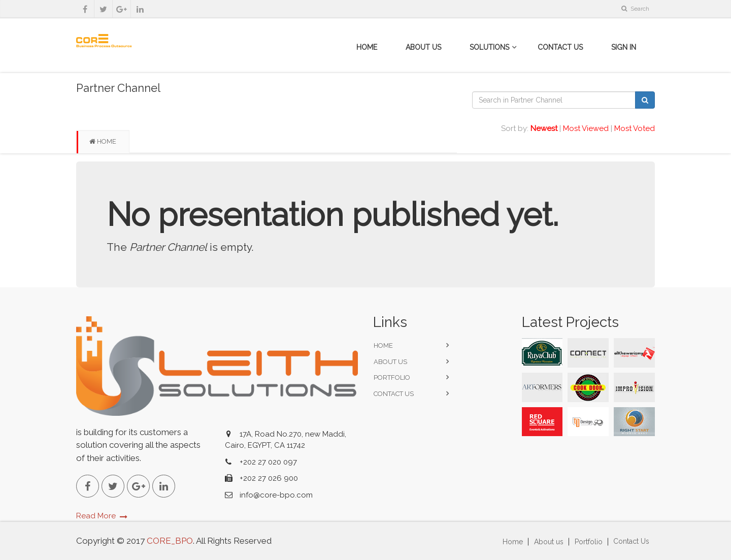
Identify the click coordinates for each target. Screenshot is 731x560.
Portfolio (392, 377)
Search (635, 9)
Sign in (624, 47)
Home (367, 47)
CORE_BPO (169, 541)
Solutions (489, 47)
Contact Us (560, 47)
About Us (423, 47)
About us (390, 362)
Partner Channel (118, 88)
